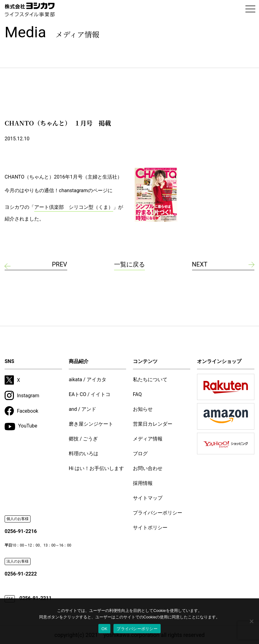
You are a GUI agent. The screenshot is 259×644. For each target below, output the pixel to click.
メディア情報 (148, 439)
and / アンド (82, 409)
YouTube (21, 427)
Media (52, 32)
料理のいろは (84, 454)
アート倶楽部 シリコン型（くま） (74, 207)
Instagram (22, 395)
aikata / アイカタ (88, 380)
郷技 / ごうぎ (83, 439)
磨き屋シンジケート (91, 424)
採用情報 (143, 483)
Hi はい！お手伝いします (96, 468)
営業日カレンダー (153, 424)
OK (104, 629)
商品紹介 (79, 361)
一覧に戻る (129, 264)
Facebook (21, 411)
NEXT (200, 264)
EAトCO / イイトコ (90, 394)
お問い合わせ (148, 468)
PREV (59, 264)
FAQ (137, 394)
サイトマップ (148, 498)
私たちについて (150, 380)
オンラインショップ (219, 361)
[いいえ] (251, 621)
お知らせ (143, 409)
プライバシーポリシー (158, 513)
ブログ (140, 454)
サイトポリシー (150, 528)
